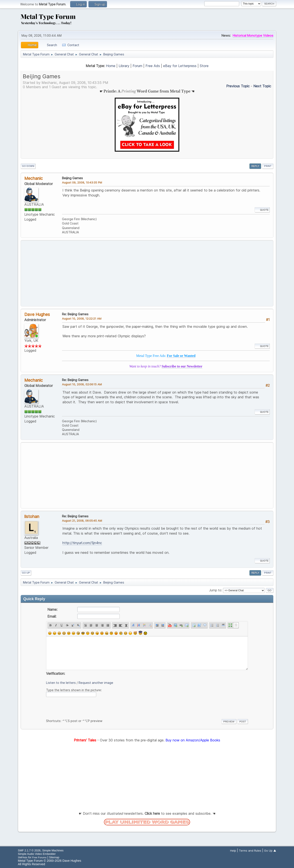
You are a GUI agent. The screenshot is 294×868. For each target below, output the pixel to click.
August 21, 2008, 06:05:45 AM (82, 521)
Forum (137, 66)
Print (268, 166)
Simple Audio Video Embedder (37, 854)
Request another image (96, 683)
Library (124, 66)
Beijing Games (72, 178)
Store (204, 66)
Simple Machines (53, 850)
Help (233, 851)
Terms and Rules (250, 851)
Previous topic (238, 86)
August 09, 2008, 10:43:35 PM (82, 182)
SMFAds (23, 857)
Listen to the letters (61, 683)
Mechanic (34, 178)
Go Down (28, 166)
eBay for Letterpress (180, 66)
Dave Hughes (37, 314)
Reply (255, 166)
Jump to (215, 590)
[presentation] (79, 707)
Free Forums (39, 857)
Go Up (26, 573)
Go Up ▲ (270, 851)
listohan (32, 516)
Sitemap (54, 857)
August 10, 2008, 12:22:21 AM (82, 319)
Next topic (262, 86)
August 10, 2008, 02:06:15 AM (82, 384)
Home (111, 66)
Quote (262, 210)
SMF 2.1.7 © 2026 (29, 850)
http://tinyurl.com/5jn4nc (82, 543)
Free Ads (153, 66)
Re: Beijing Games (75, 314)
